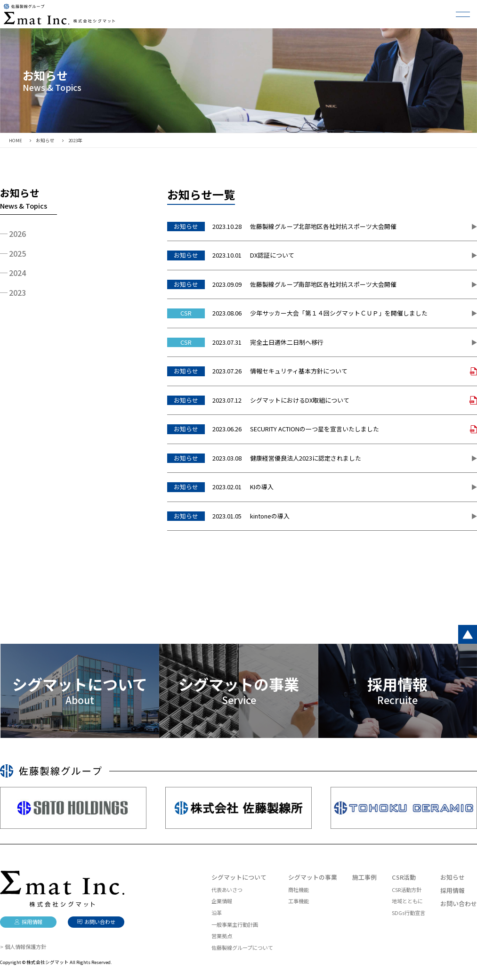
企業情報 (222, 901)
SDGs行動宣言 (408, 913)
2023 (17, 292)
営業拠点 (222, 936)
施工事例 (364, 877)
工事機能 (299, 901)
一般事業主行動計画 (235, 924)
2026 (17, 234)
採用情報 (453, 890)
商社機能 (299, 890)
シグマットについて (239, 877)
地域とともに (407, 901)
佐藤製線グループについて (242, 948)
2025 (17, 253)
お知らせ (453, 877)
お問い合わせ (459, 903)
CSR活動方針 (407, 890)
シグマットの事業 (313, 877)
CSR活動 (404, 877)
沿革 (217, 913)
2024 (17, 273)
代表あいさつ (227, 890)
